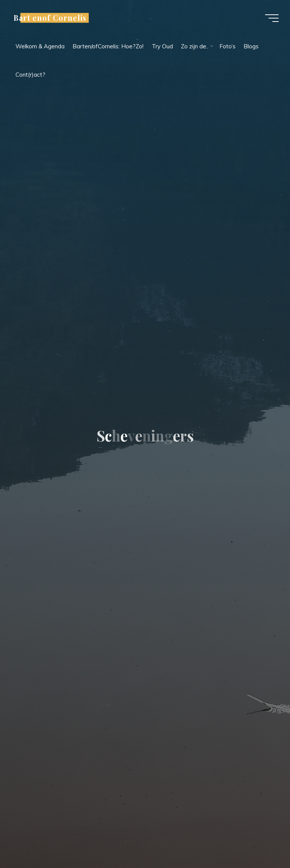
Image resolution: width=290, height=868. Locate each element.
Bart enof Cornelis (50, 18)
